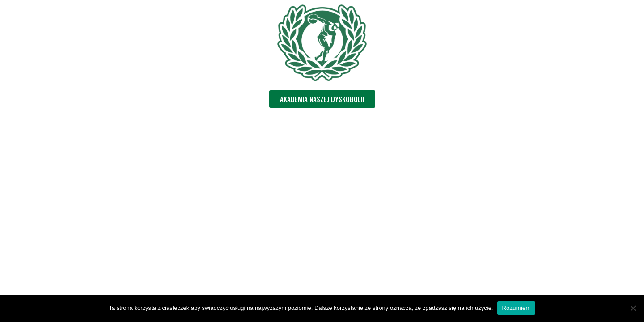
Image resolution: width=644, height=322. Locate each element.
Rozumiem (516, 308)
